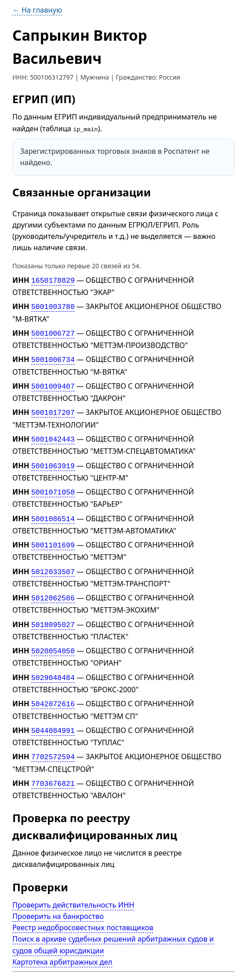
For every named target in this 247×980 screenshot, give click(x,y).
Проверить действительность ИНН (73, 886)
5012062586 (53, 587)
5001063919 (53, 459)
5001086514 (53, 510)
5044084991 (53, 715)
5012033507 (53, 561)
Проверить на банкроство (58, 898)
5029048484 (53, 663)
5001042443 (53, 433)
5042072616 (53, 689)
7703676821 (53, 766)
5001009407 (53, 382)
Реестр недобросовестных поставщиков (83, 909)
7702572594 (53, 740)
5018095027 (53, 612)
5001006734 (53, 357)
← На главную (37, 10)
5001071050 (53, 485)
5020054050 (53, 638)
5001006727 (53, 331)
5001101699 (53, 536)
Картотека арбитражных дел (62, 944)
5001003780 (53, 305)
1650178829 (53, 280)
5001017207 (53, 408)
